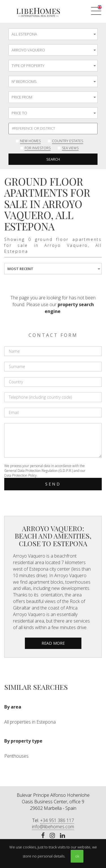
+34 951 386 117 (57, 820)
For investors (38, 148)
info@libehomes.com (53, 827)
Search (53, 159)
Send (53, 484)
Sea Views (70, 148)
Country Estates (68, 141)
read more (53, 643)
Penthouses (16, 756)
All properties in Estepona (30, 722)
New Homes (30, 141)
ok (77, 856)
